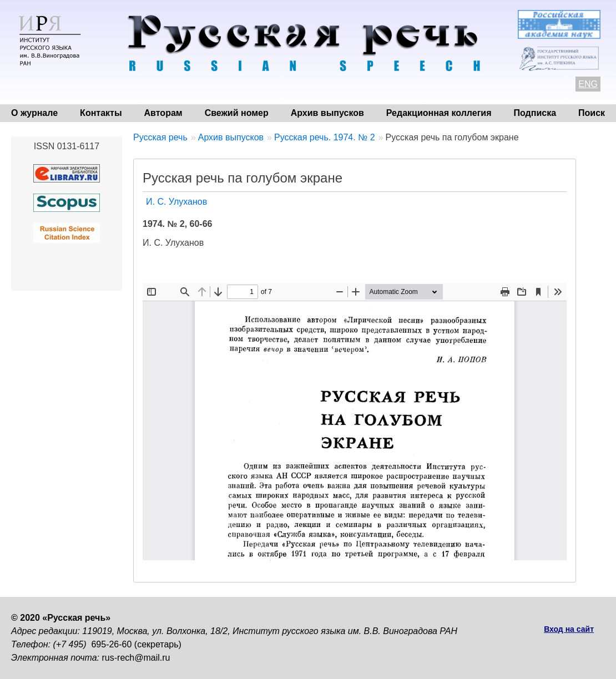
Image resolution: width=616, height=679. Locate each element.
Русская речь (160, 137)
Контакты (101, 113)
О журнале (34, 113)
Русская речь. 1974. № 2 (325, 137)
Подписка (535, 113)
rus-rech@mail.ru (136, 658)
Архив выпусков (327, 113)
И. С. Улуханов (176, 202)
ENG (588, 84)
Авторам (163, 113)
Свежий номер (237, 113)
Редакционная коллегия (439, 113)
